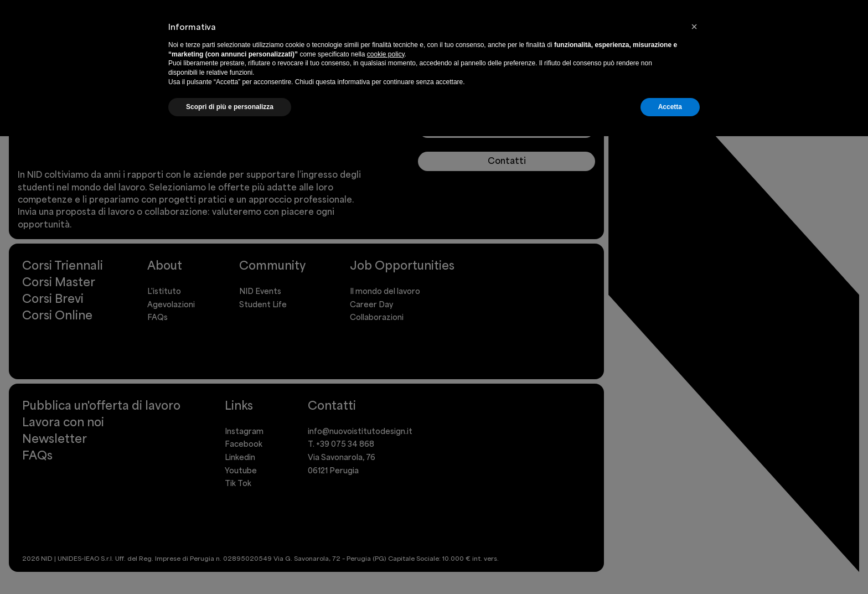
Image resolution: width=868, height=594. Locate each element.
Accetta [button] (670, 107)
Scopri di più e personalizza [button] (230, 107)
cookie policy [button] (386, 54)
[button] (694, 27)
